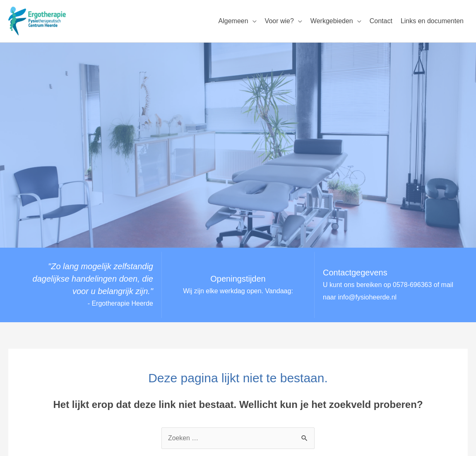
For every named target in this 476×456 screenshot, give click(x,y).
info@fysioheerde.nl (368, 297)
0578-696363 (412, 285)
